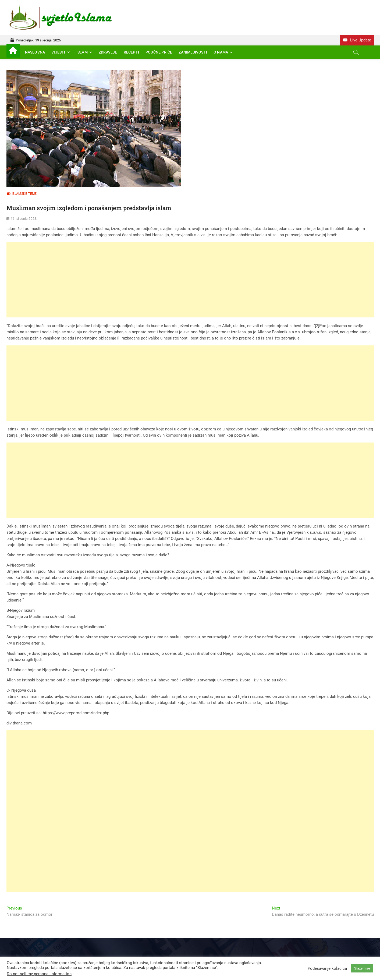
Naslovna (35, 52)
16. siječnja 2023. (24, 219)
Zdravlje (108, 52)
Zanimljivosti (193, 52)
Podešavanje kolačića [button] (327, 968)
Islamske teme (24, 194)
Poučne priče (159, 52)
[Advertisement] (168, 280)
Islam (82, 52)
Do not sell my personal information (39, 974)
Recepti (131, 52)
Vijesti (58, 52)
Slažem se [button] (362, 968)
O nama (221, 52)
